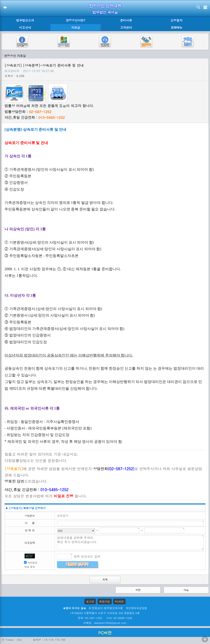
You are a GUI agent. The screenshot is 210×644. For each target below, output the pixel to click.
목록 (105, 580)
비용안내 (25, 27)
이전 (138, 590)
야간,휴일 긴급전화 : (35, 117)
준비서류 (126, 20)
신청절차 (177, 20)
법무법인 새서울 (105, 12)
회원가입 (105, 601)
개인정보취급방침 (136, 608)
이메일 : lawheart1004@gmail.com (105, 623)
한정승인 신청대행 (105, 6)
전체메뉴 (177, 28)
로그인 (90, 601)
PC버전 (119, 601)
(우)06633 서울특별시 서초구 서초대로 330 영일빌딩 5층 (105, 613)
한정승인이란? (76, 20)
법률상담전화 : (28, 112)
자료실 (76, 27)
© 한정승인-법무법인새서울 (106, 608)
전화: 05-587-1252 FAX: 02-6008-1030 (105, 618)
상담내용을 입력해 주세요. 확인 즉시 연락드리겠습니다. (130, 543)
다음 (186, 590)
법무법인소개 (25, 20)
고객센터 (126, 27)
